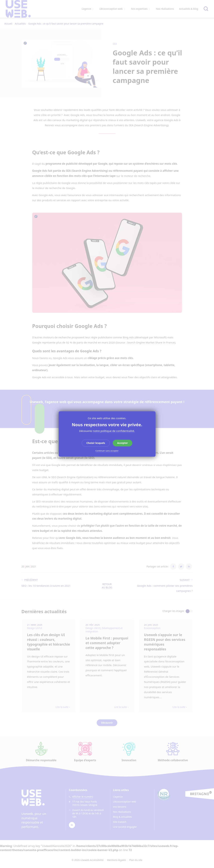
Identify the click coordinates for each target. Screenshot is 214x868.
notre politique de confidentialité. (114, 431)
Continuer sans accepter (107, 451)
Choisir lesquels (96, 443)
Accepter (122, 443)
